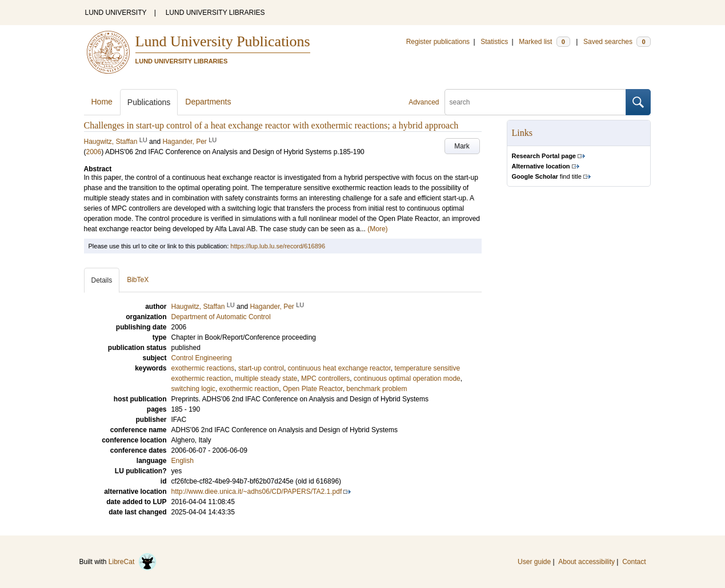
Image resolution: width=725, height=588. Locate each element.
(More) (377, 229)
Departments (208, 102)
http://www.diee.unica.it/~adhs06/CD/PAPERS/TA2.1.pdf (257, 492)
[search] (535, 102)
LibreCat (133, 562)
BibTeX (138, 280)
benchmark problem (376, 389)
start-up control (261, 368)
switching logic (193, 389)
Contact (634, 562)
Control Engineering (202, 358)
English (183, 461)
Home (102, 102)
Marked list (544, 42)
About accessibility (586, 562)
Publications (149, 102)
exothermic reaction (249, 389)
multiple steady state (266, 378)
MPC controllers (325, 378)
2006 (94, 152)
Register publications (438, 42)
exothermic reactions (203, 368)
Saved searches (617, 42)
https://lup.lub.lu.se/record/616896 (278, 246)
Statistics (494, 42)
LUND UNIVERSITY (116, 13)
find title (547, 176)
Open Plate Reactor (313, 389)
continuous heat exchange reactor (339, 368)
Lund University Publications (223, 41)
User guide (534, 562)
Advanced (424, 102)
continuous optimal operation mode (407, 378)
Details (102, 280)
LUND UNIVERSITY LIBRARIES (215, 13)
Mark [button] (462, 146)
